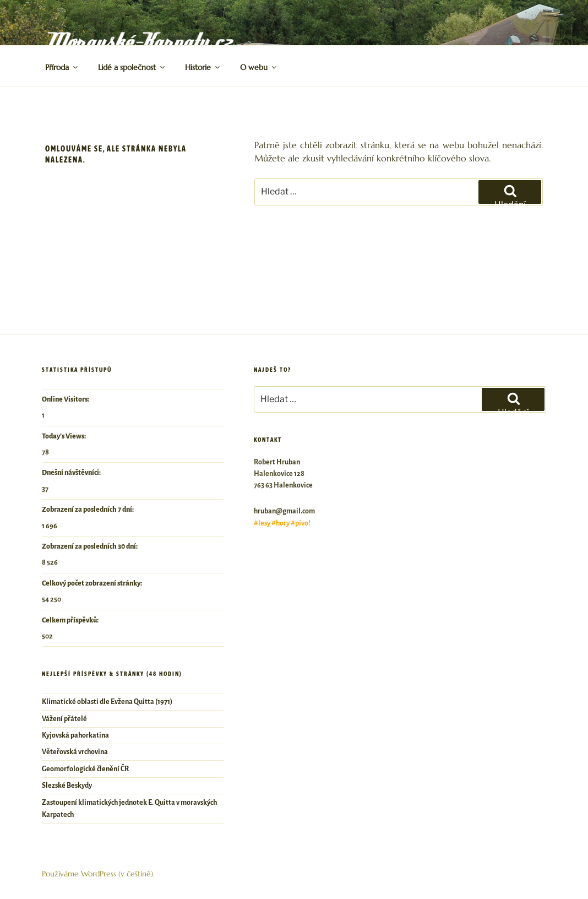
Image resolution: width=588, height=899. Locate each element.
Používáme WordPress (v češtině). (98, 874)
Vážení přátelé (64, 719)
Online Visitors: (66, 399)
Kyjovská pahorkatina (75, 735)
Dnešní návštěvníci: (72, 473)
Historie (203, 67)
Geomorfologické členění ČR (85, 769)
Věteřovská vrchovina (75, 752)
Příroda (62, 67)
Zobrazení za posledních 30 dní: (90, 546)
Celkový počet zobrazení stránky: (92, 583)
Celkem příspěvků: (71, 620)
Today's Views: (64, 436)
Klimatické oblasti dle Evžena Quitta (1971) (107, 702)
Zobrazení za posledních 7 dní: (88, 510)
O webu (259, 67)
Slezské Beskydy (67, 786)
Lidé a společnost (132, 67)
